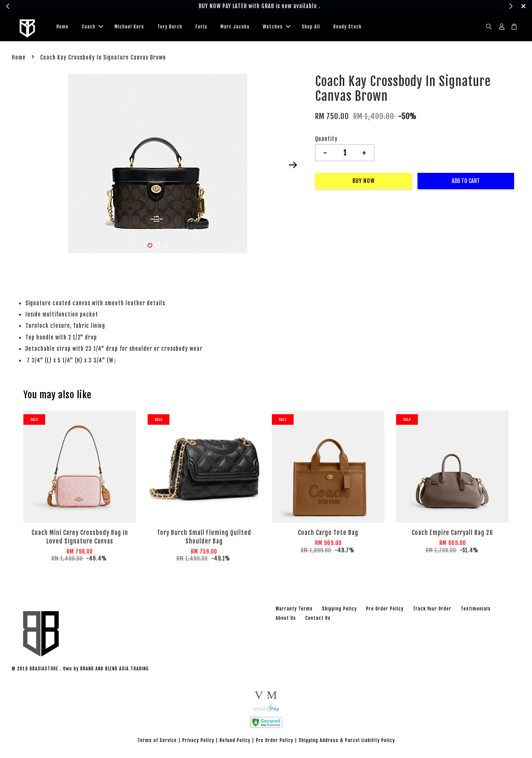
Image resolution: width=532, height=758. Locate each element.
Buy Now (364, 183)
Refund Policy (235, 742)
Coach (92, 27)
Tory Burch (170, 27)
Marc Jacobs (235, 27)
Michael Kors (129, 27)
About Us (286, 620)
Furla (201, 27)
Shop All (311, 27)
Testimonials (476, 610)
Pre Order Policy (385, 610)
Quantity (326, 141)
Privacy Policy (198, 742)
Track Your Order (432, 610)
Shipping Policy (339, 610)
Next (293, 167)
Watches (277, 27)
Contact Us (318, 620)
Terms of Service (157, 742)
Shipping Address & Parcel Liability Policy (347, 742)
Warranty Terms (294, 610)
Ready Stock (347, 27)
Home (63, 27)
